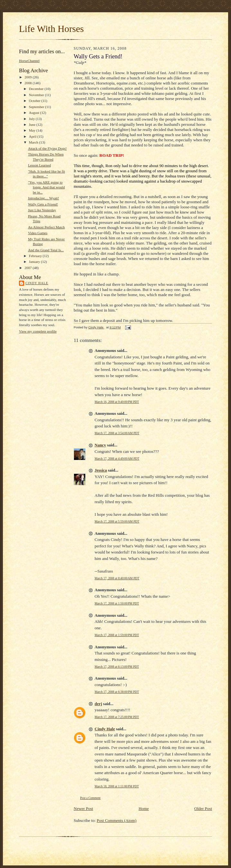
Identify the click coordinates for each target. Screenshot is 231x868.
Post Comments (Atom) (117, 820)
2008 (28, 83)
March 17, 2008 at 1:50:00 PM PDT (117, 603)
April (33, 136)
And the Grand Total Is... (46, 250)
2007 (28, 268)
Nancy (100, 445)
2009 (28, 77)
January (35, 262)
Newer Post (83, 808)
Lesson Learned (39, 165)
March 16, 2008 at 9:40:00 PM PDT (117, 402)
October (35, 101)
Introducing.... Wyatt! (43, 198)
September (37, 107)
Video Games (38, 233)
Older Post (203, 808)
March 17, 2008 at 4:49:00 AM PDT (117, 459)
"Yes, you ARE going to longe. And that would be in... (46, 187)
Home (144, 808)
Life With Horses (51, 29)
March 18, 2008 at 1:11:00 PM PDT (117, 786)
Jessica (101, 470)
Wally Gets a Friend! (43, 204)
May (33, 130)
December (37, 89)
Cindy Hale (37, 283)
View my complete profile (38, 331)
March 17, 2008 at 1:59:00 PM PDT (117, 635)
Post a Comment (90, 798)
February (36, 256)
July (32, 119)
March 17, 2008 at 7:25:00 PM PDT (117, 717)
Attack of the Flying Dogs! (47, 148)
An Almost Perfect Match (46, 227)
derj (98, 704)
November (37, 95)
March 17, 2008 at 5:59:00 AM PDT (117, 521)
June (33, 125)
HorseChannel (29, 61)
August (35, 113)
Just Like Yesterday (42, 210)
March (34, 142)
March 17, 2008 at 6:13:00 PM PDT (117, 667)
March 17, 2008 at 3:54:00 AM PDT (117, 433)
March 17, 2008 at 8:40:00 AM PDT (117, 578)
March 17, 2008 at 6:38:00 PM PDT (117, 692)
